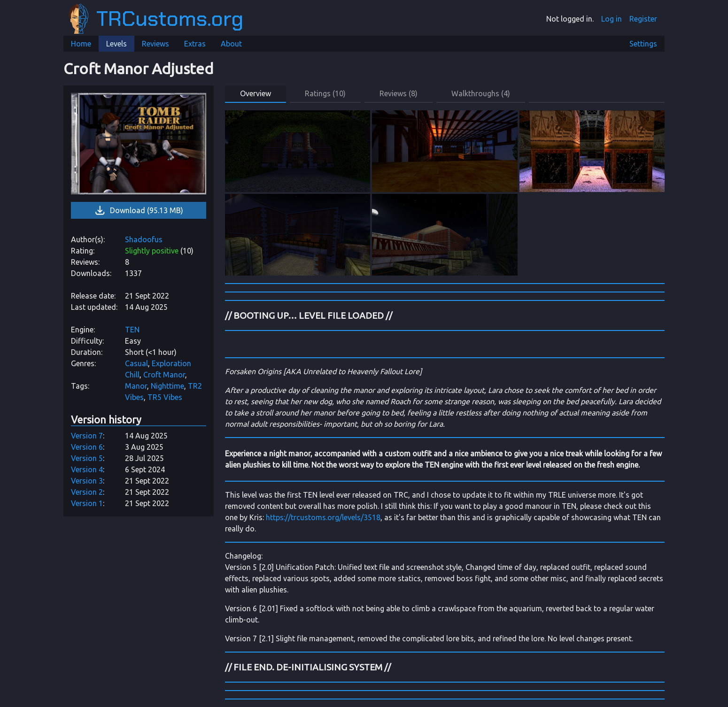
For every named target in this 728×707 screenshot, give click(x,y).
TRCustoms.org (156, 19)
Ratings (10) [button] (325, 93)
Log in (612, 19)
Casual (136, 363)
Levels (116, 44)
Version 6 (87, 447)
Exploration (171, 363)
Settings (643, 44)
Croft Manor (164, 375)
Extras (195, 44)
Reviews (155, 44)
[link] (139, 144)
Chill (132, 375)
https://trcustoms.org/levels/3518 (323, 517)
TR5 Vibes (165, 397)
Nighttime (167, 386)
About (231, 44)
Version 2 (87, 492)
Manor (136, 386)
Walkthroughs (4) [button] (481, 93)
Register (643, 19)
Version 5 (87, 458)
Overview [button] (256, 93)
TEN (132, 330)
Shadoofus (144, 239)
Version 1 (87, 503)
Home (81, 44)
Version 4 (87, 469)
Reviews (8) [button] (399, 93)
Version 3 (87, 481)
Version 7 (87, 436)
